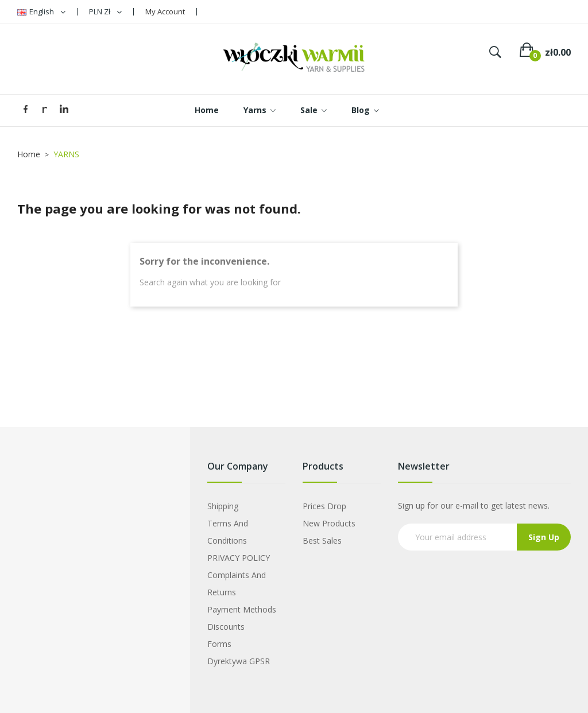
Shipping (223, 506)
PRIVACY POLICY (239, 558)
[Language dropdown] (41, 12)
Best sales (322, 540)
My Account (165, 11)
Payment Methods (242, 609)
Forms (219, 644)
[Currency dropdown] (105, 12)
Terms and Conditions (228, 532)
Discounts (226, 627)
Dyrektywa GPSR (239, 661)
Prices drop (324, 506)
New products (329, 523)
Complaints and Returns (237, 584)
